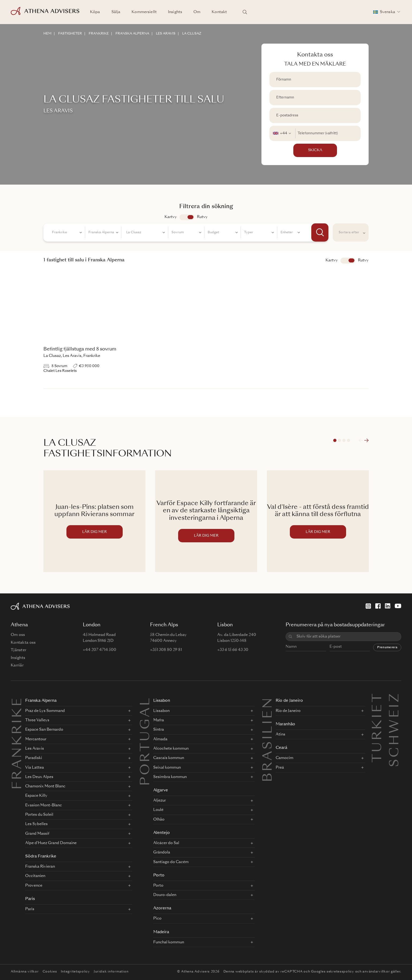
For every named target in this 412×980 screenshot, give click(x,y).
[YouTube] (398, 606)
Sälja (116, 12)
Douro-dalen (165, 895)
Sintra (159, 730)
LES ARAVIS (166, 34)
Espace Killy (36, 796)
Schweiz (395, 698)
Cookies (50, 972)
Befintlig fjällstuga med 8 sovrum (80, 349)
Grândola (162, 852)
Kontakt (219, 12)
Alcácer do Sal (166, 843)
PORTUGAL (146, 741)
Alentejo (162, 833)
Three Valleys (37, 720)
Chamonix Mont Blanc (45, 786)
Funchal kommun (169, 942)
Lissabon (162, 701)
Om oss (18, 635)
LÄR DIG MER (95, 532)
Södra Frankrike (41, 857)
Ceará (281, 748)
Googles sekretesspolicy (333, 972)
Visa (348, 261)
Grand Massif (37, 834)
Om (197, 12)
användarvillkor (376, 972)
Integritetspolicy (75, 972)
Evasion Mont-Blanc (44, 805)
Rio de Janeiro (289, 701)
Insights (175, 12)
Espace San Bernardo (44, 730)
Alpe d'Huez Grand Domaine (51, 843)
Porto (159, 876)
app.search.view (187, 217)
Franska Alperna (41, 701)
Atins (280, 734)
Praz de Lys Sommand (45, 711)
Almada (160, 739)
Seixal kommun (167, 768)
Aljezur (160, 800)
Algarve (161, 790)
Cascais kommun (169, 758)
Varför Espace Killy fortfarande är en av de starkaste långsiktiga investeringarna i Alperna (206, 511)
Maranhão (285, 724)
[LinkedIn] (388, 606)
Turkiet (378, 698)
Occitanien (35, 876)
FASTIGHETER (70, 34)
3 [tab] (344, 440)
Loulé (158, 810)
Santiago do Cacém (171, 862)
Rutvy (202, 217)
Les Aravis (35, 749)
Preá (280, 768)
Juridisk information (111, 972)
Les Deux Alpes (39, 777)
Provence (34, 886)
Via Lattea (35, 768)
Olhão (159, 819)
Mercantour (36, 739)
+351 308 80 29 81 (166, 650)
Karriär (17, 665)
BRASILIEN (268, 739)
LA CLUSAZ (192, 34)
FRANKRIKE (99, 34)
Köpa (95, 12)
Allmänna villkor (25, 972)
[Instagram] (368, 606)
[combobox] (282, 133)
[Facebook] (378, 606)
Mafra (159, 720)
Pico (157, 918)
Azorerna (162, 908)
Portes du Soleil (39, 815)
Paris (30, 899)
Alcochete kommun (171, 749)
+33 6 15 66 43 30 (233, 650)
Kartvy (171, 217)
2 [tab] (339, 440)
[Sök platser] (245, 12)
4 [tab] (349, 440)
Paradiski (34, 758)
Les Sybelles (36, 824)
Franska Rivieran (40, 867)
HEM (47, 34)
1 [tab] (335, 440)
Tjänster (18, 650)
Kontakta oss (23, 643)
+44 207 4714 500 (100, 650)
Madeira (161, 932)
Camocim (284, 758)
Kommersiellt (144, 12)
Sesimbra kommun (170, 777)
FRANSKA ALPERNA (132, 34)
